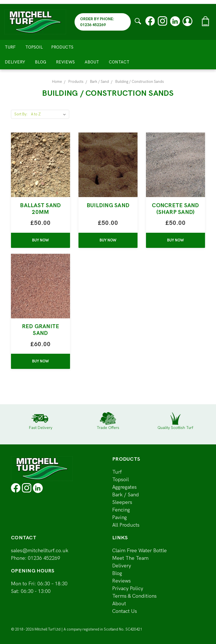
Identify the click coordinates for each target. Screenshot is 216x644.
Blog (40, 62)
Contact (119, 62)
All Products (126, 525)
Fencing (121, 510)
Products (65, 47)
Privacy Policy (128, 589)
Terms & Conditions (134, 596)
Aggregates (124, 487)
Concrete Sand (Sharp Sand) (175, 209)
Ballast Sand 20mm (40, 209)
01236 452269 (44, 558)
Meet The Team (130, 558)
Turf (10, 47)
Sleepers (122, 502)
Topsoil (34, 47)
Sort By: (21, 114)
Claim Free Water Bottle (139, 551)
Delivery (15, 62)
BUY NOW (40, 240)
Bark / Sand (126, 495)
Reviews (65, 62)
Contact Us (125, 611)
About (92, 62)
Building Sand (108, 205)
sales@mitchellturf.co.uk (40, 551)
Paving (120, 518)
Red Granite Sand (41, 330)
